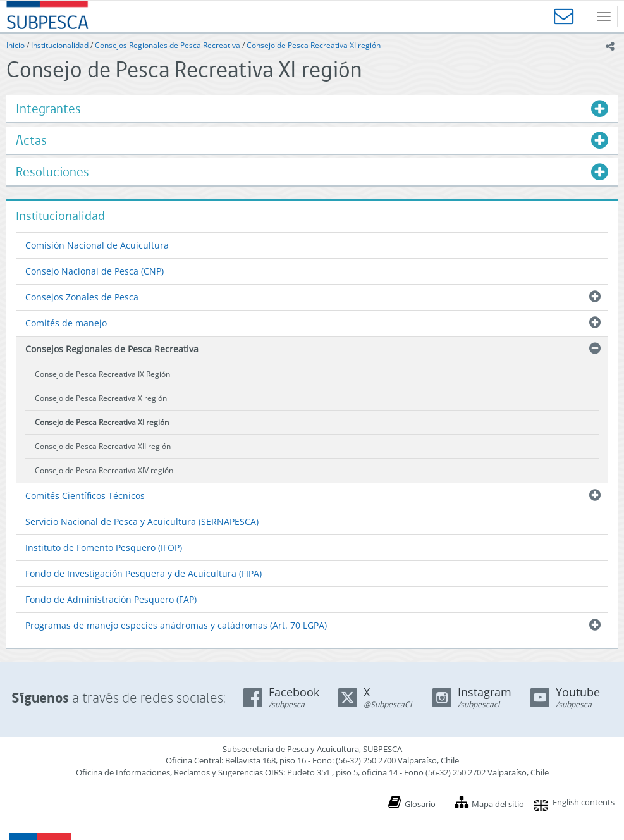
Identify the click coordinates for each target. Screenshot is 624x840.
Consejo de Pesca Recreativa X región (101, 398)
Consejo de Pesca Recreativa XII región (103, 446)
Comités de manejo (66, 323)
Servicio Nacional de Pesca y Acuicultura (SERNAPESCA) (142, 522)
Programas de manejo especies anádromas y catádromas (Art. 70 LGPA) (176, 625)
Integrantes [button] (48, 108)
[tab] (312, 108)
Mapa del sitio (498, 804)
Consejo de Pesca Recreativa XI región (314, 45)
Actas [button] (31, 140)
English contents (584, 802)
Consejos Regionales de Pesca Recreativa (168, 45)
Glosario (420, 804)
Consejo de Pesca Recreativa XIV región (104, 470)
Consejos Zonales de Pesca (82, 297)
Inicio (15, 45)
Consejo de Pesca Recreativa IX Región (102, 374)
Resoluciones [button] (52, 172)
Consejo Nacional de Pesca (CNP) (95, 271)
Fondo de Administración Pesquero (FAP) (111, 599)
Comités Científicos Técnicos (85, 496)
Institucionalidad (60, 45)
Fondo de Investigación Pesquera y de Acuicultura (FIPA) (144, 573)
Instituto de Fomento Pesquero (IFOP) (104, 547)
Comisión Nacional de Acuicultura (97, 245)
